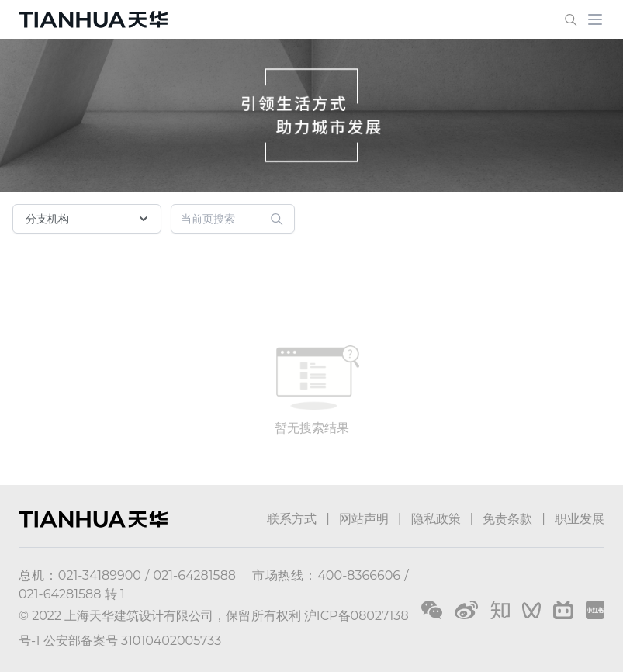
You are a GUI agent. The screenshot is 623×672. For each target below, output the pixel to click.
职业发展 (580, 519)
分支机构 (88, 219)
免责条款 (507, 519)
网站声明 (364, 519)
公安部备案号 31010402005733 (132, 641)
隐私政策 (436, 519)
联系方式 (292, 519)
